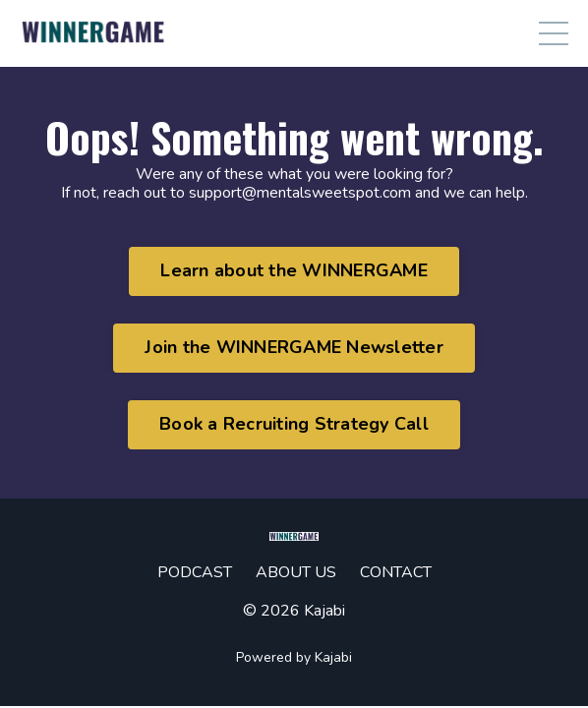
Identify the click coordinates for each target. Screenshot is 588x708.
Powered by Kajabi (294, 657)
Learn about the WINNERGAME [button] (294, 270)
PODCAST (195, 572)
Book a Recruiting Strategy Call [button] (294, 424)
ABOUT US (296, 572)
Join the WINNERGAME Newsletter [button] (294, 347)
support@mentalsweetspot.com (300, 193)
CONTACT (396, 572)
